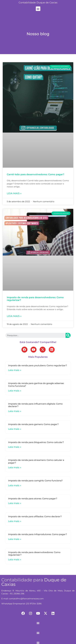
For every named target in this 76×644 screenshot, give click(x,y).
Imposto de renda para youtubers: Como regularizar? (38, 365)
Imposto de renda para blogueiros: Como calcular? (36, 442)
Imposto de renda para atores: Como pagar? (33, 499)
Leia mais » (14, 193)
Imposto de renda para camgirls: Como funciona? (35, 481)
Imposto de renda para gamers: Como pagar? (33, 424)
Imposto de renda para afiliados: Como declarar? (35, 517)
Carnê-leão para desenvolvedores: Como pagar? (35, 174)
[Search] (68, 335)
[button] (38, 9)
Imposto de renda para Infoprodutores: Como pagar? (38, 534)
